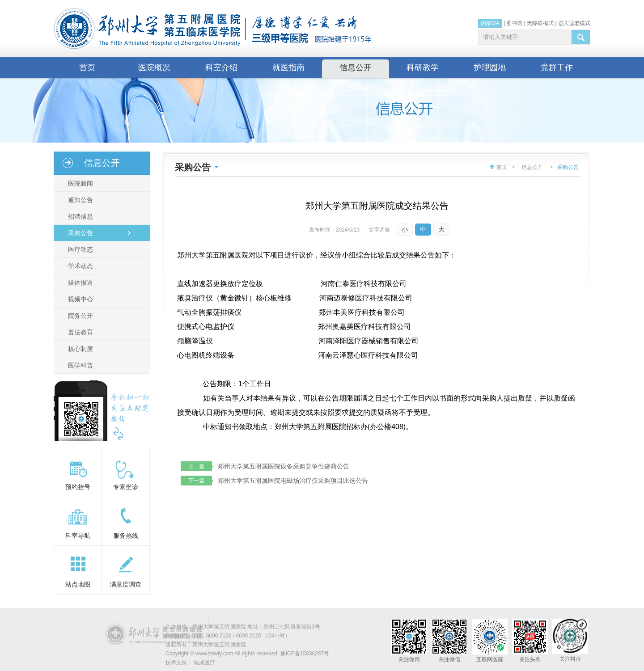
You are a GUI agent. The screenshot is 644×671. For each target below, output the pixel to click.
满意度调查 (126, 584)
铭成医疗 (204, 663)
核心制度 (80, 349)
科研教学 (423, 68)
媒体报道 (80, 283)
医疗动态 (80, 249)
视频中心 (80, 299)
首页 (87, 68)
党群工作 (557, 68)
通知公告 (80, 200)
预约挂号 (78, 487)
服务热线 (126, 536)
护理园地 (490, 68)
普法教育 (80, 332)
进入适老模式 (574, 23)
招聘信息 (80, 216)
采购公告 (80, 233)
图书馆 (514, 23)
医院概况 (154, 68)
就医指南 (288, 68)
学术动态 (80, 266)
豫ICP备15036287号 (305, 654)
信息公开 (356, 68)
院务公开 (80, 316)
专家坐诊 (126, 487)
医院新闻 (80, 183)
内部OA (490, 23)
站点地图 (78, 584)
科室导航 (78, 536)
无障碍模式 (540, 23)
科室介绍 (221, 68)
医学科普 (80, 365)
